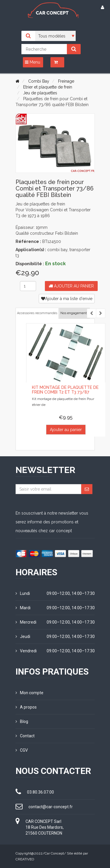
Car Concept (54, 853)
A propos (26, 707)
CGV (22, 750)
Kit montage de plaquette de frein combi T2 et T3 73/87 (65, 390)
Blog (22, 721)
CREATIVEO (25, 859)
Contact (25, 736)
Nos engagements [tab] (74, 313)
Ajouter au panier (71, 286)
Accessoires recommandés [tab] (37, 313)
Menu (33, 62)
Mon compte (29, 693)
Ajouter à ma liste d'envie (67, 299)
